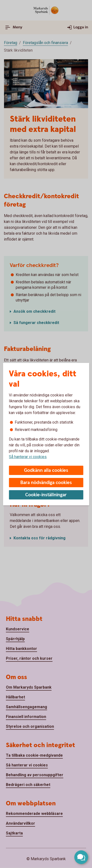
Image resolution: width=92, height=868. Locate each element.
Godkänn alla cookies (46, 470)
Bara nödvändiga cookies (46, 483)
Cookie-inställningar (46, 495)
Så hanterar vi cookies (28, 457)
